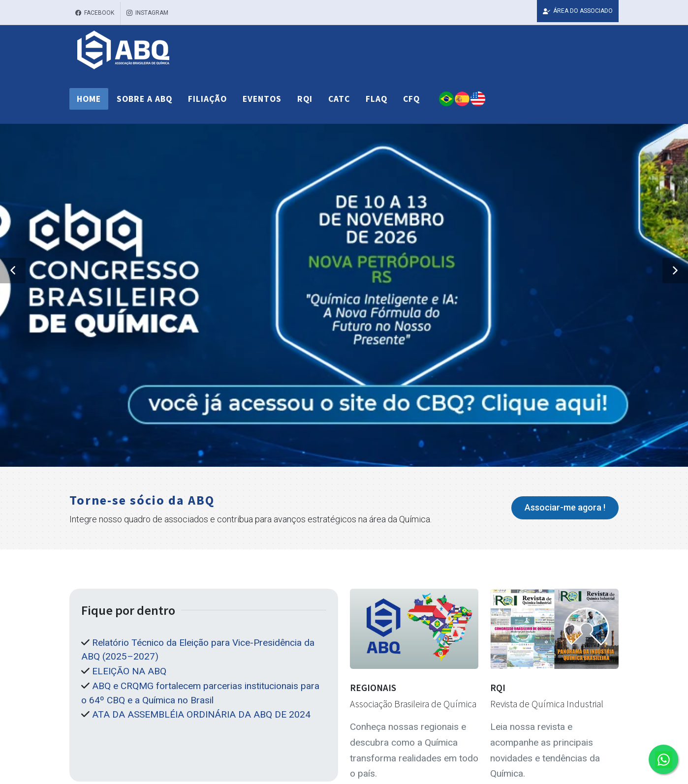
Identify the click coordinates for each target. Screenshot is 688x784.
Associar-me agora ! (565, 507)
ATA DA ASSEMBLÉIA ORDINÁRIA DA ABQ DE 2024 (201, 714)
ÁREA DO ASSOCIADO (578, 11)
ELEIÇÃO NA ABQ (129, 671)
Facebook (95, 13)
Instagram (147, 13)
